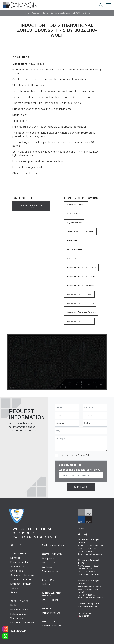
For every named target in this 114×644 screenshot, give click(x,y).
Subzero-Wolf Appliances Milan (79, 321)
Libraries (15, 558)
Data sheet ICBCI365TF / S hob (31, 206)
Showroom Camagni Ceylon (90, 586)
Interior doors (50, 600)
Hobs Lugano (72, 240)
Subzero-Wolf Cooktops (76, 205)
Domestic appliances (60, 13)
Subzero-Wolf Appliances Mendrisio (81, 312)
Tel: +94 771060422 (87, 594)
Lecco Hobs (90, 232)
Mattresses (49, 562)
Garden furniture (52, 625)
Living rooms (18, 571)
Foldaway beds (19, 614)
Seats (14, 592)
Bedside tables (19, 609)
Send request (81, 487)
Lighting (47, 584)
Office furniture (51, 612)
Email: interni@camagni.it (90, 574)
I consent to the (76, 455)
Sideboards (17, 566)
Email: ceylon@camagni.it (90, 597)
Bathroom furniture (53, 545)
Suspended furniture (22, 575)
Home (27, 13)
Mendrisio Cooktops (75, 249)
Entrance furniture (21, 583)
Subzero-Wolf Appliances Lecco (79, 294)
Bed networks (50, 571)
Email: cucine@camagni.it (90, 553)
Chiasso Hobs (72, 232)
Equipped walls (19, 562)
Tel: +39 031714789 (87, 551)
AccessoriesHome (40, 13)
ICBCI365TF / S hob (81, 13)
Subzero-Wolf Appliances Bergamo (81, 276)
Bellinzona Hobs (73, 214)
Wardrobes (17, 618)
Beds (13, 605)
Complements (50, 558)
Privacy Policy (85, 455)
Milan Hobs (71, 258)
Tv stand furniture (21, 579)
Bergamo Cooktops (74, 223)
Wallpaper (48, 567)
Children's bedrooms (22, 622)
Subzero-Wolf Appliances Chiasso (80, 285)
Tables (14, 588)
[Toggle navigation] (108, 5)
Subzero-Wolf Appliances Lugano (80, 303)
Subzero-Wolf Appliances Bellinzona (81, 267)
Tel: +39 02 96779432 (87, 571)
